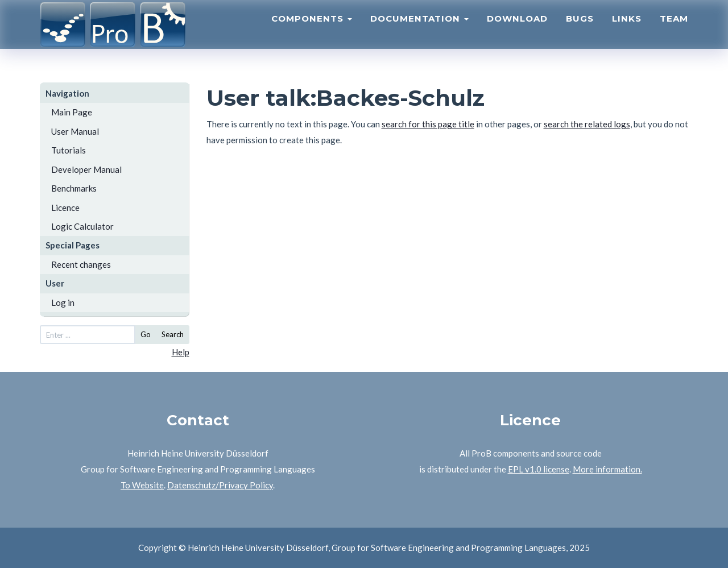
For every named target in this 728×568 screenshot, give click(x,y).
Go (146, 334)
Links (627, 32)
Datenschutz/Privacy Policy (220, 485)
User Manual (75, 131)
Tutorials (69, 150)
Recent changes (81, 264)
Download (517, 32)
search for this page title (428, 124)
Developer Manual (86, 169)
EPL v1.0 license (539, 469)
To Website (142, 485)
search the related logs (587, 124)
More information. (607, 469)
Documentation (419, 32)
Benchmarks (74, 188)
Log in (63, 302)
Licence (65, 208)
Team (674, 32)
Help (181, 352)
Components (312, 32)
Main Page (72, 112)
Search (173, 334)
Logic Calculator (82, 226)
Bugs (580, 32)
